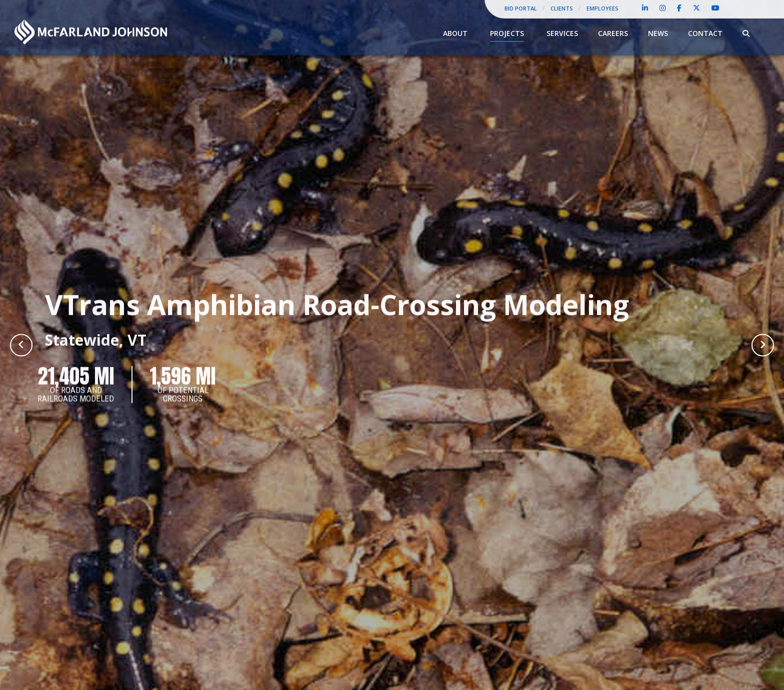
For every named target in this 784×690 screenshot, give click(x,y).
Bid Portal (521, 8)
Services (562, 33)
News (658, 33)
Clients (562, 8)
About (455, 33)
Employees (602, 8)
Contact (705, 33)
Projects (507, 33)
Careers (613, 33)
